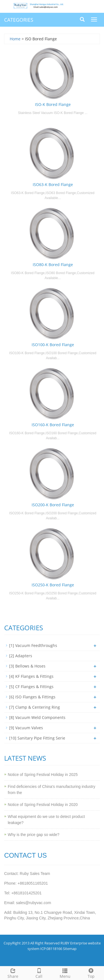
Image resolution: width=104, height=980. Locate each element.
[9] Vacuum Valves (26, 728)
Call (39, 973)
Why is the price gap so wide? (34, 835)
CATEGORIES (19, 20)
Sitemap (70, 949)
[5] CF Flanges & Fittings (31, 687)
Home (15, 39)
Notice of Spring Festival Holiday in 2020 (43, 805)
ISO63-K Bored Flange (53, 184)
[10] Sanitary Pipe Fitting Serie (37, 738)
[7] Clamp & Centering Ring (35, 707)
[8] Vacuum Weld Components (37, 717)
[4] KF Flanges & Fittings (31, 676)
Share (13, 973)
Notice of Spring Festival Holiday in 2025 (43, 775)
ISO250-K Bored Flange (53, 585)
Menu (65, 973)
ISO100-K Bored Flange (53, 345)
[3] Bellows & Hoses (27, 666)
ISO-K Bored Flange (53, 104)
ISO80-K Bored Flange (53, 265)
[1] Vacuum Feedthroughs (33, 645)
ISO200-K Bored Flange (53, 505)
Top (91, 973)
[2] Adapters (21, 656)
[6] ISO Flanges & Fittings (32, 697)
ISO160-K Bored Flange (53, 425)
